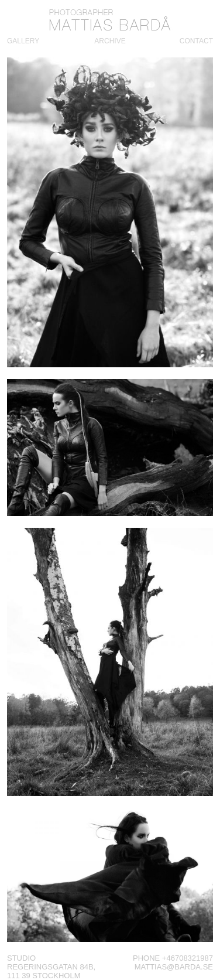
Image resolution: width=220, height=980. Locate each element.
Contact (196, 41)
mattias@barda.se (174, 967)
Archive (110, 41)
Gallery (23, 41)
